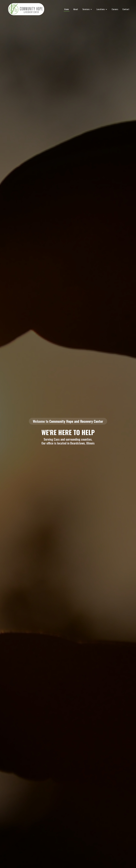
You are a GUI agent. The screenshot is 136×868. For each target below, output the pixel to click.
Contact (126, 9)
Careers (115, 9)
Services (86, 9)
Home (67, 9)
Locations (101, 9)
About (76, 9)
